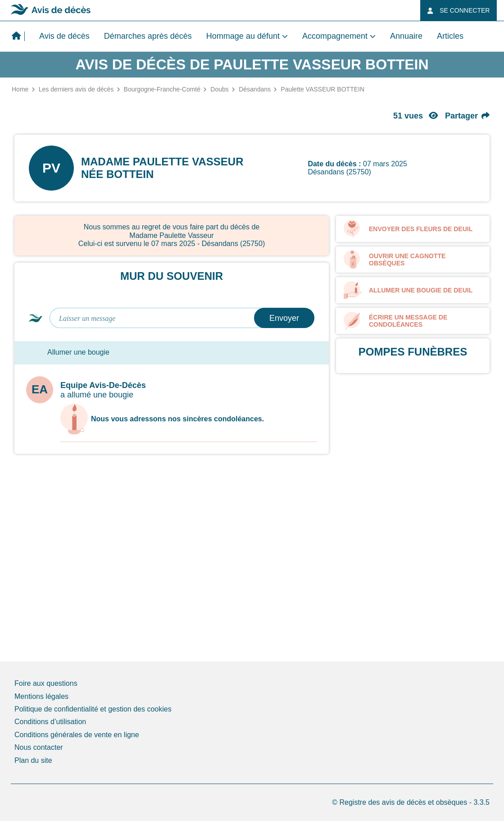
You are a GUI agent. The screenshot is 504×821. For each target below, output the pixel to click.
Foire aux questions (46, 683)
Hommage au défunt (243, 36)
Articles (450, 36)
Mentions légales (41, 696)
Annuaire (406, 36)
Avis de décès (64, 36)
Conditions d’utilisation (50, 722)
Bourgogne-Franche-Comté (162, 89)
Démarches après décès (148, 36)
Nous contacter (39, 747)
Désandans (255, 89)
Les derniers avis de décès (76, 89)
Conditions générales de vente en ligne (77, 735)
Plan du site (33, 760)
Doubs (219, 89)
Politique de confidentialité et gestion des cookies (93, 709)
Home (20, 89)
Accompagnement (335, 36)
